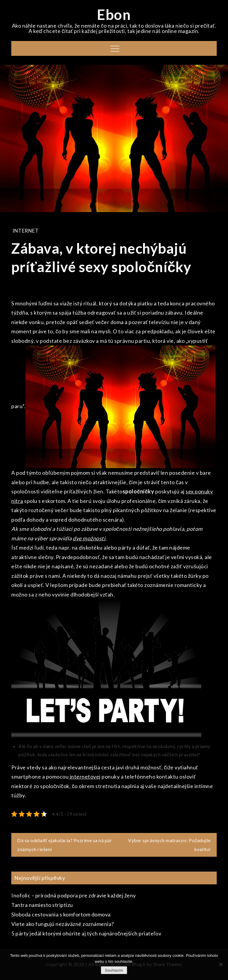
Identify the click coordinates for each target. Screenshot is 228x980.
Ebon (114, 14)
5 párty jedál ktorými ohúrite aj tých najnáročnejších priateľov (86, 933)
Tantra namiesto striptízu (42, 905)
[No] (221, 964)
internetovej (85, 777)
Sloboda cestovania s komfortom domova (61, 914)
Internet (26, 231)
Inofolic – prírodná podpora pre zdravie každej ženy (74, 895)
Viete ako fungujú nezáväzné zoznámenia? (63, 924)
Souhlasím (114, 970)
